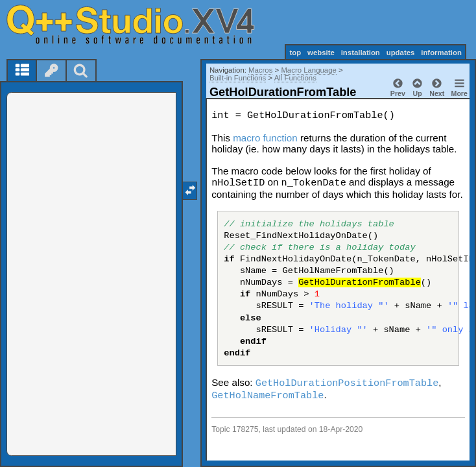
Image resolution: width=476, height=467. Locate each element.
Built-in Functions (238, 78)
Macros (260, 70)
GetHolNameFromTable (268, 396)
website (321, 53)
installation (361, 53)
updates (401, 53)
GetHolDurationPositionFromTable (347, 383)
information (441, 53)
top (295, 53)
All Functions (295, 78)
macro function (265, 138)
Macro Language (309, 70)
